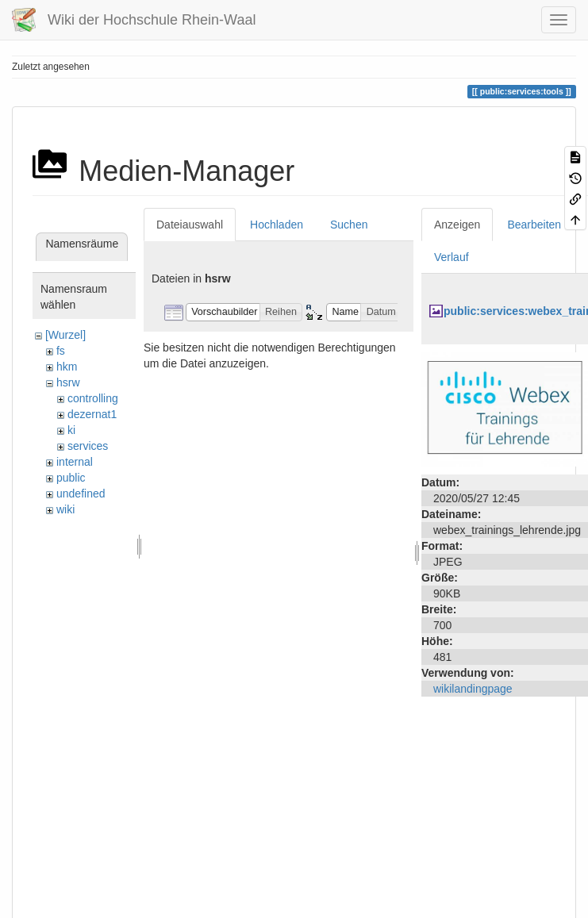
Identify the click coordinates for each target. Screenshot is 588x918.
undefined (81, 494)
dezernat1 (92, 414)
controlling (93, 398)
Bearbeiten (534, 225)
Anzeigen (457, 225)
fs (61, 351)
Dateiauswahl (190, 225)
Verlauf (452, 257)
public (71, 478)
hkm (67, 367)
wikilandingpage (473, 689)
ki (71, 430)
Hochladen (277, 225)
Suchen (349, 225)
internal (75, 462)
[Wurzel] (65, 335)
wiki (65, 509)
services (88, 446)
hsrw (68, 382)
